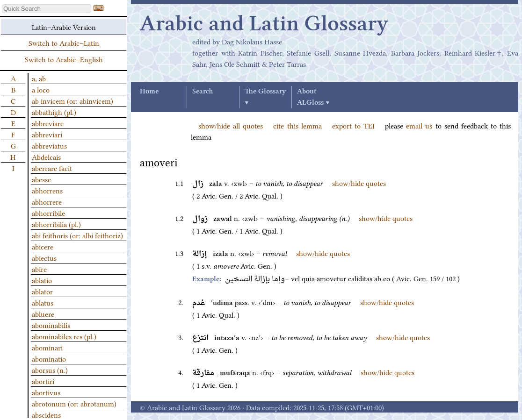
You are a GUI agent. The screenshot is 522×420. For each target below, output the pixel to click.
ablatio (42, 280)
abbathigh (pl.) (54, 112)
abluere (43, 313)
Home (149, 92)
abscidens (46, 414)
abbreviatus (49, 145)
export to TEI (353, 125)
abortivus (46, 392)
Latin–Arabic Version (64, 27)
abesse (41, 179)
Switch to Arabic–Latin (64, 43)
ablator (42, 291)
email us (419, 125)
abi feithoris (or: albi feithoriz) (77, 235)
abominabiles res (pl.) (64, 336)
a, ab (39, 78)
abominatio (49, 358)
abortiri (43, 381)
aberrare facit (52, 168)
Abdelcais (46, 157)
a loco (41, 89)
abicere (43, 246)
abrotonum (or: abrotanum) (74, 403)
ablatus (43, 302)
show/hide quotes (359, 183)
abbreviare (48, 123)
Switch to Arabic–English (64, 59)
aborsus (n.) (50, 370)
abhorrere (47, 201)
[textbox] (47, 9)
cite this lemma (297, 125)
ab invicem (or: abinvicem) (72, 100)
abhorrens (47, 190)
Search (203, 92)
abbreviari (47, 134)
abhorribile (48, 213)
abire (39, 269)
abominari (47, 347)
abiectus (44, 257)
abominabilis (51, 325)
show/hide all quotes (231, 125)
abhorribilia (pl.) (56, 224)
